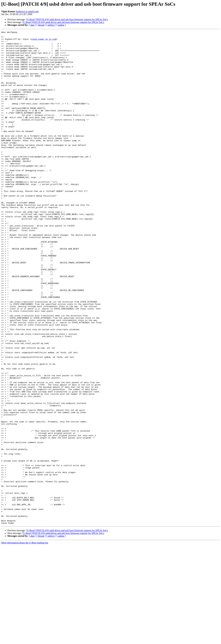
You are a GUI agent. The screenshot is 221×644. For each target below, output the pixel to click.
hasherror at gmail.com (27, 11)
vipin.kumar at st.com (44, 41)
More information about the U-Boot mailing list (25, 641)
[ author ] (61, 25)
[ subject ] (51, 25)
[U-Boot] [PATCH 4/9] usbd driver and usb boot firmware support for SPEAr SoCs (67, 19)
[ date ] (32, 25)
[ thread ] (41, 25)
